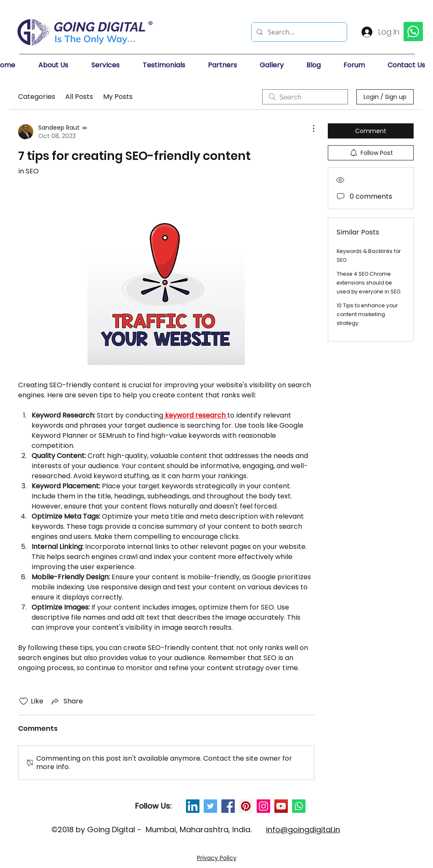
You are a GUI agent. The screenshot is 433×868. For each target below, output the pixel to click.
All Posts (79, 97)
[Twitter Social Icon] (210, 806)
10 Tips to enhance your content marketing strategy (367, 314)
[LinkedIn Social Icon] (193, 806)
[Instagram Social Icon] (263, 806)
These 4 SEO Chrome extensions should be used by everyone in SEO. (369, 283)
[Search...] (298, 32)
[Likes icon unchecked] (24, 701)
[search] (305, 97)
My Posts (118, 97)
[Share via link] (66, 701)
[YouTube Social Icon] (281, 806)
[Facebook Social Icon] (228, 806)
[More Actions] (309, 128)
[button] (61, 65)
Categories (37, 97)
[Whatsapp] (299, 806)
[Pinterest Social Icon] (246, 806)
